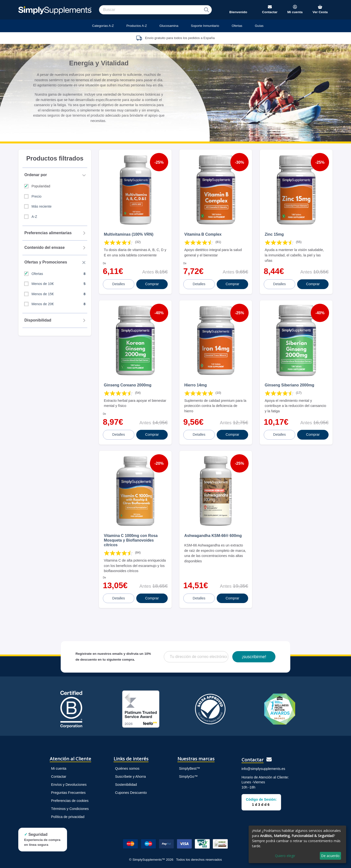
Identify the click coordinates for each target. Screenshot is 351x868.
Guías (259, 26)
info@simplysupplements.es (263, 769)
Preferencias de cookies (70, 801)
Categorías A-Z (103, 26)
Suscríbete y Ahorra (130, 777)
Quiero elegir (285, 856)
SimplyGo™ (188, 777)
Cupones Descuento (131, 793)
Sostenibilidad (126, 785)
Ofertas (237, 26)
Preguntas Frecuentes (68, 793)
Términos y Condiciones (70, 809)
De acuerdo (330, 856)
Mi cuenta (59, 768)
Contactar (59, 777)
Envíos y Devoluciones (69, 785)
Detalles (119, 284)
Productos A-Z (136, 26)
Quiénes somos (127, 768)
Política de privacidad (68, 817)
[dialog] (297, 844)
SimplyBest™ (189, 768)
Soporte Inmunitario (205, 26)
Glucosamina (169, 26)
